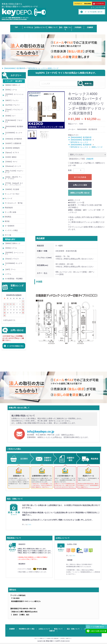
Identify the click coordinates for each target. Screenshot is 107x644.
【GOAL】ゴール (11, 90)
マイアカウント (78, 4)
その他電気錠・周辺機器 (14, 279)
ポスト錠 (8, 235)
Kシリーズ (8, 198)
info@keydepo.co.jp (41, 432)
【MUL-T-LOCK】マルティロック (14, 172)
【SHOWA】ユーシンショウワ (14, 95)
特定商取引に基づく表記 (27, 629)
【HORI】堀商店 (11, 157)
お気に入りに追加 (80, 185)
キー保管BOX (9, 226)
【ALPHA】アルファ (12, 105)
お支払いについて (41, 27)
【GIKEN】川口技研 (12, 189)
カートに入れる (80, 177)
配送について (53, 27)
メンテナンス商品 (11, 230)
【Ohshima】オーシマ (13, 166)
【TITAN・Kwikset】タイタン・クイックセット (14, 184)
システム (8, 274)
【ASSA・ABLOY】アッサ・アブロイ (13, 178)
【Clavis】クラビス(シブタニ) (14, 110)
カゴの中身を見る (99, 4)
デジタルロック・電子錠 (14, 203)
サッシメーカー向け (12, 194)
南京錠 (7, 221)
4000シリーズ (53, 68)
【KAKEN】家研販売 (12, 148)
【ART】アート (10, 270)
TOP (16, 27)
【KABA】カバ (10, 116)
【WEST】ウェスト (12, 100)
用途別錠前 (9, 208)
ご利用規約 (78, 27)
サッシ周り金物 (10, 212)
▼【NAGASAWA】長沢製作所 (13, 68)
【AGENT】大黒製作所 (13, 143)
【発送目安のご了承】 (77, 159)
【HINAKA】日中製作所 (13, 139)
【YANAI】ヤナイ (11, 162)
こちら (29, 524)
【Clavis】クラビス (12, 259)
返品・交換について (73, 629)
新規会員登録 (88, 4)
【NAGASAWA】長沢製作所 (14, 127)
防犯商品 (8, 217)
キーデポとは (29, 27)
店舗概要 (90, 27)
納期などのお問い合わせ (80, 193)
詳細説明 (90, 159)
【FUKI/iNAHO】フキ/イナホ (14, 121)
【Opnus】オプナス (12, 153)
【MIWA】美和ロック (13, 85)
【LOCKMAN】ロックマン (13, 134)
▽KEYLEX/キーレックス (36, 68)
